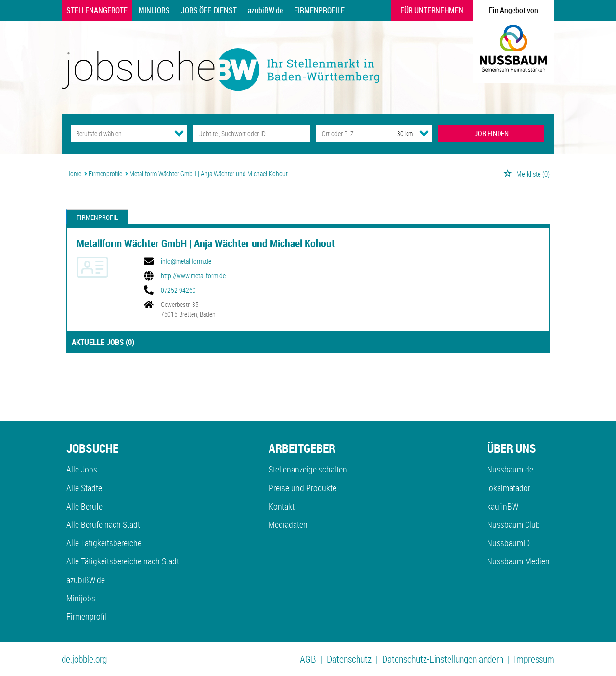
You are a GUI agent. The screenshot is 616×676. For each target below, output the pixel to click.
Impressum (534, 659)
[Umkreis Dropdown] (424, 133)
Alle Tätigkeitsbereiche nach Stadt (123, 561)
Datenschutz (349, 659)
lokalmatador (509, 488)
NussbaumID (508, 543)
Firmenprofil (97, 217)
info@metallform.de (186, 261)
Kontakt (282, 506)
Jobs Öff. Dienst (209, 10)
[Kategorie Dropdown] (179, 133)
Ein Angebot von (513, 10)
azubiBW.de (265, 10)
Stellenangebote (97, 10)
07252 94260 (178, 290)
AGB (308, 659)
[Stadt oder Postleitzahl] (348, 134)
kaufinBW (503, 506)
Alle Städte (84, 488)
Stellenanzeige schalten (308, 469)
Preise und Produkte (302, 488)
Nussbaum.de (510, 469)
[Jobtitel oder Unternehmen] (251, 134)
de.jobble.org (84, 659)
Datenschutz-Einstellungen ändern (443, 659)
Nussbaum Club (513, 524)
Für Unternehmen (432, 10)
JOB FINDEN (492, 133)
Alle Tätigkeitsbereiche (104, 543)
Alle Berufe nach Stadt (103, 524)
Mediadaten (288, 524)
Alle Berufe (84, 506)
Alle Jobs (82, 469)
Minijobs (154, 10)
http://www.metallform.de (193, 276)
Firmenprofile (319, 10)
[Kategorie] (120, 134)
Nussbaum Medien (518, 561)
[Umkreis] (396, 134)
